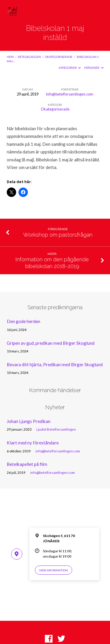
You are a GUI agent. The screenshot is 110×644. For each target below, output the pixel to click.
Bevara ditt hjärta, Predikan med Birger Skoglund (55, 364)
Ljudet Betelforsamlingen (56, 429)
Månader (94, 68)
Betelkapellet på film (27, 464)
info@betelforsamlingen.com (70, 94)
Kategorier (70, 68)
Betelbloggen (29, 57)
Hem (10, 57)
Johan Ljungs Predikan (29, 421)
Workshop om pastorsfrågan (58, 235)
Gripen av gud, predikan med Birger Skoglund (51, 343)
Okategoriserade (59, 57)
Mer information (54, 570)
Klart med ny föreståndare (33, 443)
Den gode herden (23, 321)
